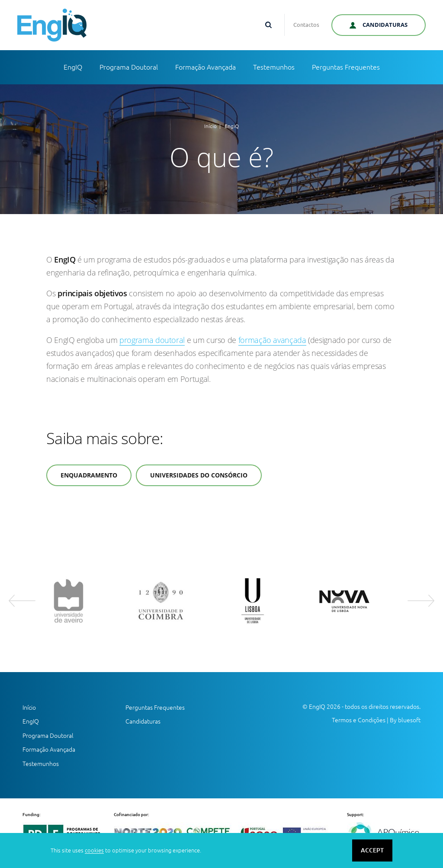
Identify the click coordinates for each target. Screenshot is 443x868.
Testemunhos (274, 67)
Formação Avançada (205, 67)
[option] (84, 601)
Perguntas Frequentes (346, 67)
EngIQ (73, 67)
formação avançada (272, 340)
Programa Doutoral (129, 67)
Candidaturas (143, 721)
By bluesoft (405, 720)
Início (210, 126)
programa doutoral (152, 340)
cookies (94, 850)
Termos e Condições (359, 720)
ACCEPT (372, 850)
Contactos (306, 25)
